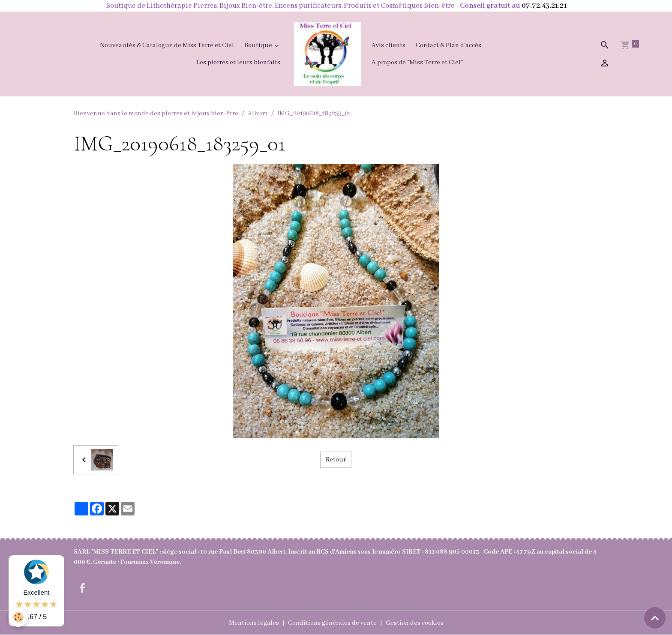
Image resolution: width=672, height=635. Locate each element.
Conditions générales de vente (332, 623)
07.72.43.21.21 (544, 6)
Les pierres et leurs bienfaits (238, 63)
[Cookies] (18, 617)
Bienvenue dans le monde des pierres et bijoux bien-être (156, 114)
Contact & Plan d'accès (448, 45)
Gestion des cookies (415, 623)
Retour (336, 460)
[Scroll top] (655, 618)
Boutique (259, 45)
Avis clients (388, 45)
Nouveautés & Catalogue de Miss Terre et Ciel (167, 45)
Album (258, 114)
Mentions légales (254, 623)
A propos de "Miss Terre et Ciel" (417, 63)
